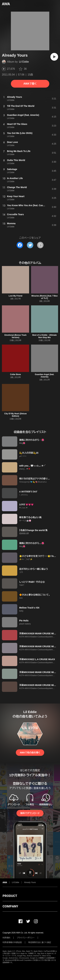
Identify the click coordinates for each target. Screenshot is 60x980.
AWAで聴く (30, 84)
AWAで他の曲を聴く (30, 753)
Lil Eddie (24, 62)
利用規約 (6, 938)
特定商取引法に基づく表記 (40, 942)
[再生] (54, 57)
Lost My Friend (15, 296)
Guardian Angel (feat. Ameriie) (45, 376)
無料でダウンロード (30, 813)
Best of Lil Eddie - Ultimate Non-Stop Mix (44, 336)
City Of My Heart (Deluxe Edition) (16, 415)
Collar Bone (15, 374)
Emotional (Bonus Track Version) (15, 336)
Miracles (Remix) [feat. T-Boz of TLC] (45, 297)
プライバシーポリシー (26, 938)
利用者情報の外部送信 (12, 942)
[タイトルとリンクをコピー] (40, 245)
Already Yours (30, 882)
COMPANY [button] (10, 906)
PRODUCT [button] (10, 896)
